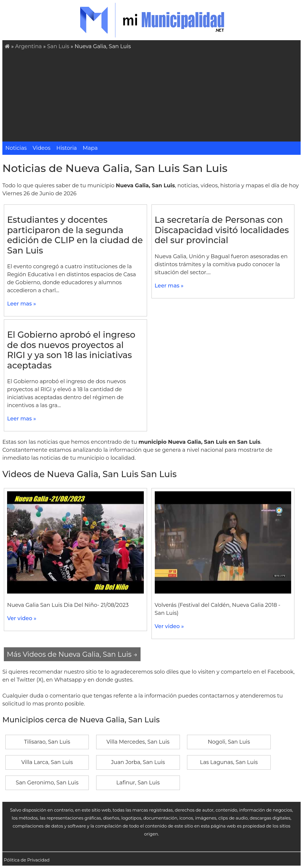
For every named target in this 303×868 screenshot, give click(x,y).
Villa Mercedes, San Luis (138, 742)
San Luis (58, 46)
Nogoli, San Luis (229, 742)
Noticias (16, 148)
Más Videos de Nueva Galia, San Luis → (72, 654)
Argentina (28, 46)
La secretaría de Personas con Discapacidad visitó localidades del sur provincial (222, 230)
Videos (41, 148)
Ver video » (22, 618)
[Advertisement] (153, 95)
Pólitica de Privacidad (27, 860)
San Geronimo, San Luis (47, 783)
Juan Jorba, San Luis (138, 762)
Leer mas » (22, 304)
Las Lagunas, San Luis (229, 762)
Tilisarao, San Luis (47, 742)
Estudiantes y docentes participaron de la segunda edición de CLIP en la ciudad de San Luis (75, 235)
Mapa (90, 148)
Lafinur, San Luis (138, 783)
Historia (67, 148)
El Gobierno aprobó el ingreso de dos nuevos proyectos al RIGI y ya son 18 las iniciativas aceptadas (71, 350)
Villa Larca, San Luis (47, 762)
